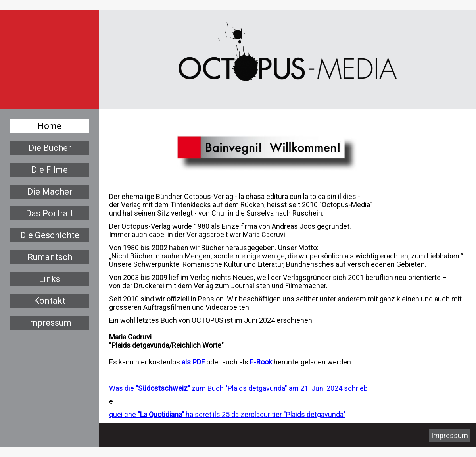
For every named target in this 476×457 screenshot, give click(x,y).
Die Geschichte (50, 235)
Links (50, 279)
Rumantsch (50, 257)
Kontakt (50, 301)
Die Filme (50, 170)
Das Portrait (50, 213)
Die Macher (50, 192)
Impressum (50, 323)
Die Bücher (50, 148)
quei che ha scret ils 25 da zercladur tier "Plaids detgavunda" (227, 414)
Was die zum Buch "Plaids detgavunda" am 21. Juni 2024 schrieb (238, 388)
